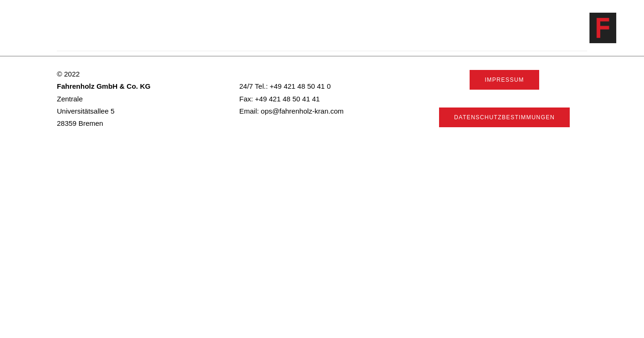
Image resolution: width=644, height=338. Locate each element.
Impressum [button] (504, 80)
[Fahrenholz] (616, 28)
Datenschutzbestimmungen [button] (504, 117)
